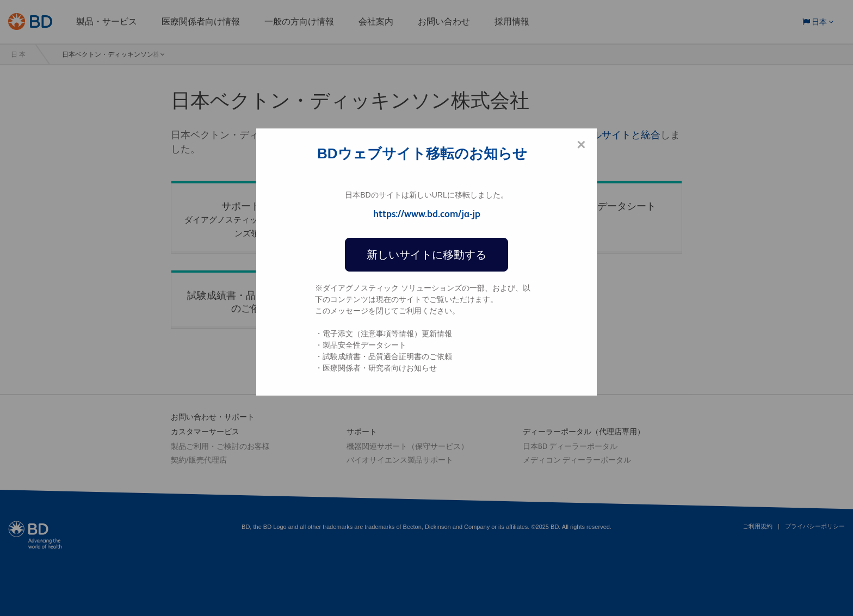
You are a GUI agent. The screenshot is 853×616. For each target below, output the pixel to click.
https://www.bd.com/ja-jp (427, 214)
